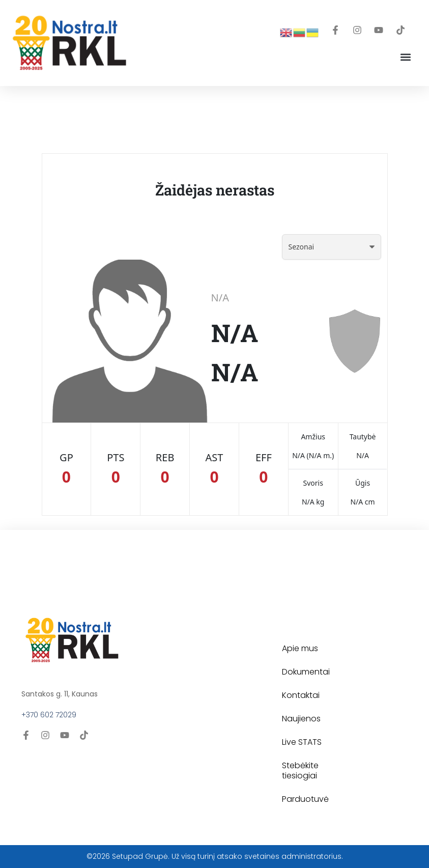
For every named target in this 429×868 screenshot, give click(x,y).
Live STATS (302, 742)
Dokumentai (306, 672)
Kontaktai (301, 695)
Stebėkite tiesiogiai (300, 771)
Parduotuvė (305, 799)
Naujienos (301, 719)
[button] (405, 57)
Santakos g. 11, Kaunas (60, 694)
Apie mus (300, 648)
